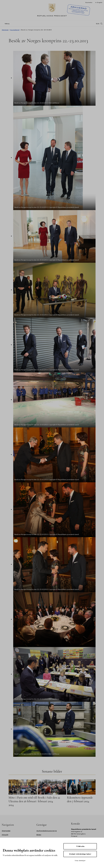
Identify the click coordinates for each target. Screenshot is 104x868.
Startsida (5, 30)
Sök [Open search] (98, 24)
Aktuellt (5, 835)
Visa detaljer (80, 860)
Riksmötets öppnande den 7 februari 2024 (80, 799)
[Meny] (6, 24)
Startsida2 (6, 831)
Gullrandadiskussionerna (47, 831)
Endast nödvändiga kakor (80, 854)
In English (99, 2)
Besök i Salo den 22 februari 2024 (49, 799)
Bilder (39, 835)
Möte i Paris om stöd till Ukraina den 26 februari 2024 (23, 801)
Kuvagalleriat (15, 30)
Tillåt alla (80, 846)
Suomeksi (89, 2)
